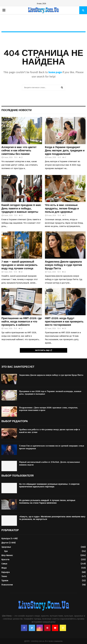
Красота (5, 560)
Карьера (6, 572)
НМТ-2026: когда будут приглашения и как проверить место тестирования (64, 322)
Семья (49, 120)
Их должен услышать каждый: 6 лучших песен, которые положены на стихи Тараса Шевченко (47, 502)
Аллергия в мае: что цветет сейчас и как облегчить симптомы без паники (19, 151)
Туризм (5, 581)
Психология (7, 585)
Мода (4, 568)
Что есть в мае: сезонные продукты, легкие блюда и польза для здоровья (62, 208)
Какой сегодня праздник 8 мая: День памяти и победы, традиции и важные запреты (21, 208)
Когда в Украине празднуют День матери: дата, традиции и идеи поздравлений (65, 151)
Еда (48, 178)
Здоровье (7, 120)
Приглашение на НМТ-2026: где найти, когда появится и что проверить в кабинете (22, 322)
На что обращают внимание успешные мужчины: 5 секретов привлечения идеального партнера (49, 485)
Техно (4, 576)
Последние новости (17, 110)
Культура (7, 178)
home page (55, 72)
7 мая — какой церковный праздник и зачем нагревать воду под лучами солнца (19, 265)
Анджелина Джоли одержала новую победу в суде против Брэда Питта (63, 265)
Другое (6, 291)
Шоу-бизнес (51, 234)
